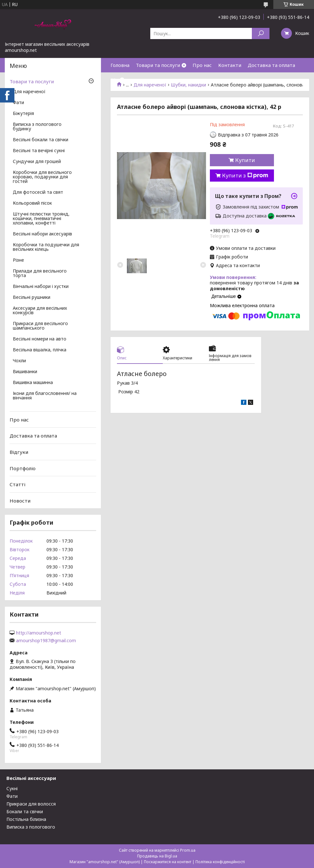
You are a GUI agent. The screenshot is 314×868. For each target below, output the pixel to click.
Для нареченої (29, 92)
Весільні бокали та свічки (41, 140)
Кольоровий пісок (32, 203)
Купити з (245, 176)
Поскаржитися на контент (168, 862)
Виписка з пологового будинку (37, 127)
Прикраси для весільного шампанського (40, 326)
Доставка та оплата (271, 65)
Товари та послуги (158, 65)
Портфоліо (23, 468)
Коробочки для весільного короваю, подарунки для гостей (42, 177)
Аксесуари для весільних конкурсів (40, 311)
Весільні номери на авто (40, 339)
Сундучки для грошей (37, 162)
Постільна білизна (26, 819)
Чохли (19, 361)
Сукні (12, 788)
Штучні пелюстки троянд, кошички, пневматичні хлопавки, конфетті (41, 219)
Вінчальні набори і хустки (41, 287)
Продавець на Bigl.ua (157, 856)
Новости (20, 501)
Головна (120, 65)
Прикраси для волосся (31, 804)
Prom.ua (188, 850)
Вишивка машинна (33, 383)
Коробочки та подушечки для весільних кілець (46, 247)
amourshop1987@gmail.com (46, 641)
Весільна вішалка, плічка (40, 350)
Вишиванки (25, 372)
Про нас (202, 65)
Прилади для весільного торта (40, 274)
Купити (245, 160)
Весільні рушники (32, 298)
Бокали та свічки (25, 811)
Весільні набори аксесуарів (42, 234)
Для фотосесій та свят (38, 192)
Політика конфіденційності (220, 862)
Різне (18, 260)
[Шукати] (261, 33)
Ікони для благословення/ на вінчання (45, 396)
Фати (18, 103)
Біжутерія (23, 114)
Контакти (230, 65)
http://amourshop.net (39, 633)
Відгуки (19, 452)
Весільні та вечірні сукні (39, 151)
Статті (17, 484)
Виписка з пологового (31, 827)
